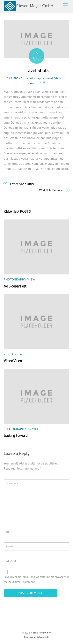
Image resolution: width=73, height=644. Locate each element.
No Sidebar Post (15, 286)
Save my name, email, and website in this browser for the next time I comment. (36, 579)
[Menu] (65, 5)
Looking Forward (15, 435)
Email (11, 546)
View (58, 78)
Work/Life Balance (51, 190)
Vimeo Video (13, 361)
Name (10, 532)
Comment (13, 483)
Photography (35, 78)
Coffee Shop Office (22, 184)
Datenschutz (43, 637)
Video (8, 354)
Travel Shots (37, 70)
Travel (49, 78)
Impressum (29, 637)
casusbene (14, 78)
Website (11, 561)
